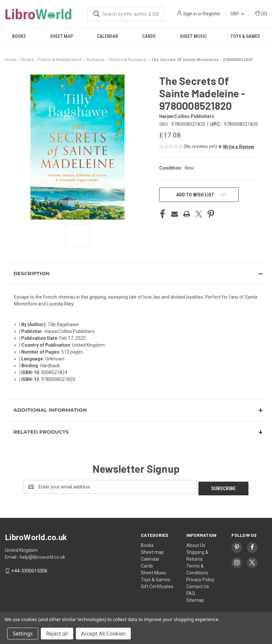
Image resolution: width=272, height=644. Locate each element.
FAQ (191, 592)
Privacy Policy (200, 578)
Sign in (190, 14)
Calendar (107, 36)
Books (19, 36)
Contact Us (198, 585)
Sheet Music (193, 36)
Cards (149, 36)
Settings (23, 634)
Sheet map (61, 36)
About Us (196, 544)
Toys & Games (156, 578)
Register (212, 14)
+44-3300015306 (29, 569)
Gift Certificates (157, 585)
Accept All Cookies (103, 634)
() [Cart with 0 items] (261, 13)
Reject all (57, 634)
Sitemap (195, 599)
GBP (237, 14)
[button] (236, 147)
